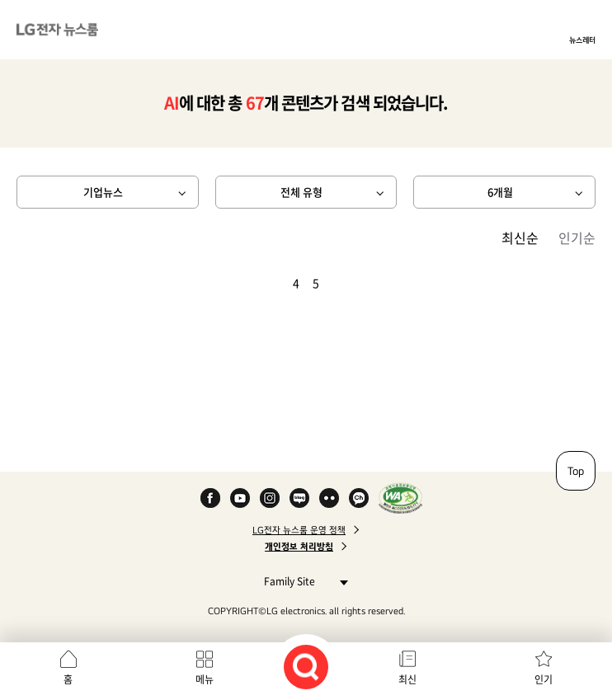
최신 (407, 679)
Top (576, 471)
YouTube (240, 498)
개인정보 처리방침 (299, 547)
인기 (544, 679)
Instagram (270, 498)
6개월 (500, 192)
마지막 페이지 (364, 283)
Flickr (329, 498)
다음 (344, 283)
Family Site (301, 581)
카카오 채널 (359, 498)
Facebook (210, 498)
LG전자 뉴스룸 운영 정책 (299, 530)
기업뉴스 (103, 192)
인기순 (577, 237)
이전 (268, 283)
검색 (306, 667)
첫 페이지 (248, 283)
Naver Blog (299, 498)
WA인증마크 (400, 498)
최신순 (520, 237)
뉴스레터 (582, 40)
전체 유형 (301, 192)
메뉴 (205, 679)
